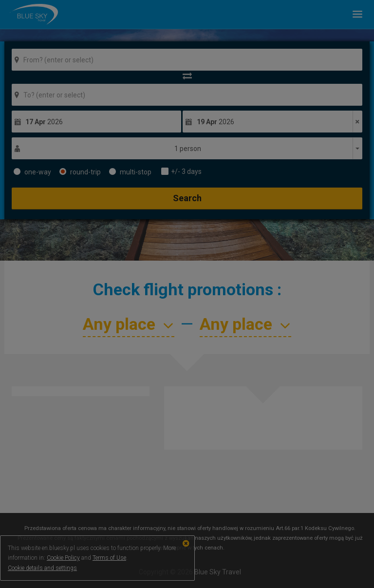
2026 (44, 122)
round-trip (80, 172)
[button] (354, 14)
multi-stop (130, 172)
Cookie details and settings (42, 568)
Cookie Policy (63, 558)
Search (187, 198)
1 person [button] (188, 149)
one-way (32, 172)
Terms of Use (109, 558)
